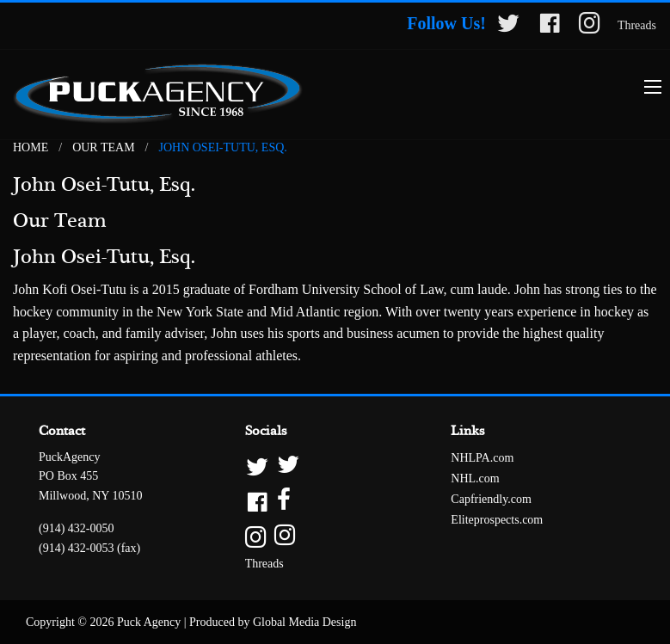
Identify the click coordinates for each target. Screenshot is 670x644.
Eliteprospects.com (497, 520)
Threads (637, 25)
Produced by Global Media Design (273, 622)
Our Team (103, 147)
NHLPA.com (482, 458)
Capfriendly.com (491, 499)
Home (31, 147)
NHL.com (475, 478)
